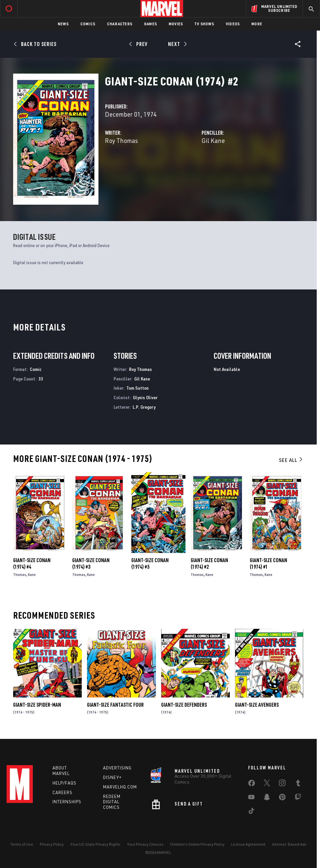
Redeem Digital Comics (112, 802)
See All (291, 460)
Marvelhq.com (120, 787)
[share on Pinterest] (282, 798)
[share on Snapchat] (267, 798)
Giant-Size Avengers (257, 705)
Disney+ (112, 777)
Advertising (117, 768)
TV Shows (204, 24)
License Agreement (248, 844)
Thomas (20, 574)
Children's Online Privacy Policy (197, 844)
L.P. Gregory (144, 407)
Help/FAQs (64, 783)
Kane (32, 574)
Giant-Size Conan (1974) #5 (150, 563)
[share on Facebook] (252, 785)
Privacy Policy (52, 844)
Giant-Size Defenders (184, 705)
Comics (88, 24)
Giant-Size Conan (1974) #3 (91, 563)
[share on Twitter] (267, 784)
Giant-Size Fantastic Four (115, 705)
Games (150, 24)
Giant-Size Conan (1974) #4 (32, 563)
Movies (176, 24)
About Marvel (61, 771)
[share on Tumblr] (298, 784)
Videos (233, 24)
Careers (63, 792)
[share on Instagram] (282, 784)
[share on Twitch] (298, 798)
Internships (67, 802)
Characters (120, 24)
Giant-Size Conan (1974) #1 (268, 563)
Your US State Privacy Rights (95, 844)
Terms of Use (22, 844)
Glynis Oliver (145, 397)
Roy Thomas (121, 140)
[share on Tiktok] (251, 812)
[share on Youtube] (251, 798)
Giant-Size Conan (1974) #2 (209, 563)
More (257, 24)
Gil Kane (213, 140)
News (63, 24)
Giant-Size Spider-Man (37, 705)
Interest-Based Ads (289, 844)
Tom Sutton (138, 388)
